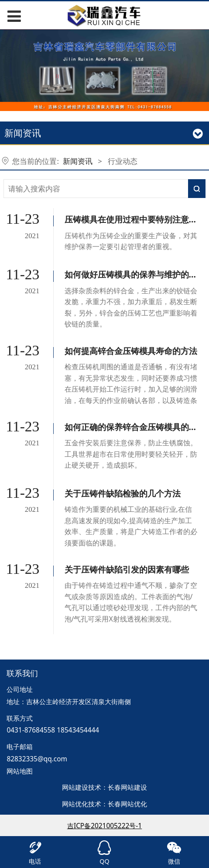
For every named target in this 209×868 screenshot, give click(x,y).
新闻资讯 (78, 161)
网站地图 (20, 771)
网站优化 (75, 804)
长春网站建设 (127, 787)
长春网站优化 (127, 804)
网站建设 (75, 787)
